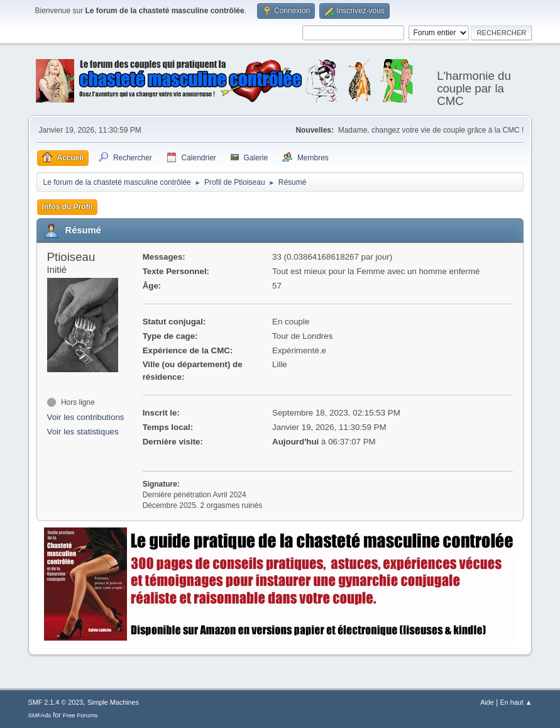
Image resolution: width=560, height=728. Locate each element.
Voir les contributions (86, 417)
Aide (487, 702)
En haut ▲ (516, 702)
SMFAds (40, 715)
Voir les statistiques (83, 432)
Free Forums (80, 715)
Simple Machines (113, 702)
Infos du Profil (68, 207)
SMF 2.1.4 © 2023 (56, 702)
